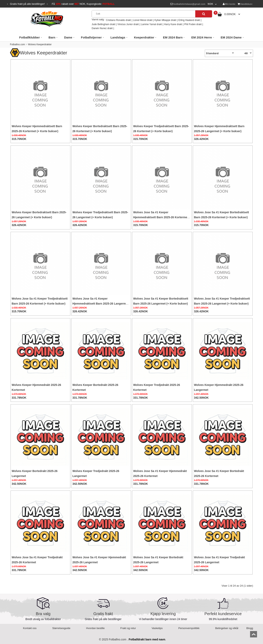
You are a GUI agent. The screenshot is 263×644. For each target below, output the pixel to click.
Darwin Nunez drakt (102, 28)
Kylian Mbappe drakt (165, 20)
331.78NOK (19, 398)
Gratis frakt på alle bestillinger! (27, 4)
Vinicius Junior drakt (128, 24)
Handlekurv (245, 4)
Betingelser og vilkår (227, 628)
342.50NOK (201, 398)
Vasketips (157, 628)
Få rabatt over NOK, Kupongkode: (83, 4)
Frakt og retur (128, 628)
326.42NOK (201, 139)
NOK (210, 4)
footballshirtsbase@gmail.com (188, 4)
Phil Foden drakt (193, 24)
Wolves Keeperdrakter (40, 44)
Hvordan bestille (95, 628)
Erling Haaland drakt (189, 20)
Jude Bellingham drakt (104, 24)
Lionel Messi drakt (143, 20)
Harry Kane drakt (173, 24)
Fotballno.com (17, 44)
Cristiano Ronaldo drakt (118, 20)
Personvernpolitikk (189, 628)
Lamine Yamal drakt (151, 24)
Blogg (250, 628)
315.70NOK (19, 139)
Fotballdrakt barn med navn (147, 639)
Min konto (229, 4)
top (254, 636)
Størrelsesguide (61, 628)
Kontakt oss (30, 628)
